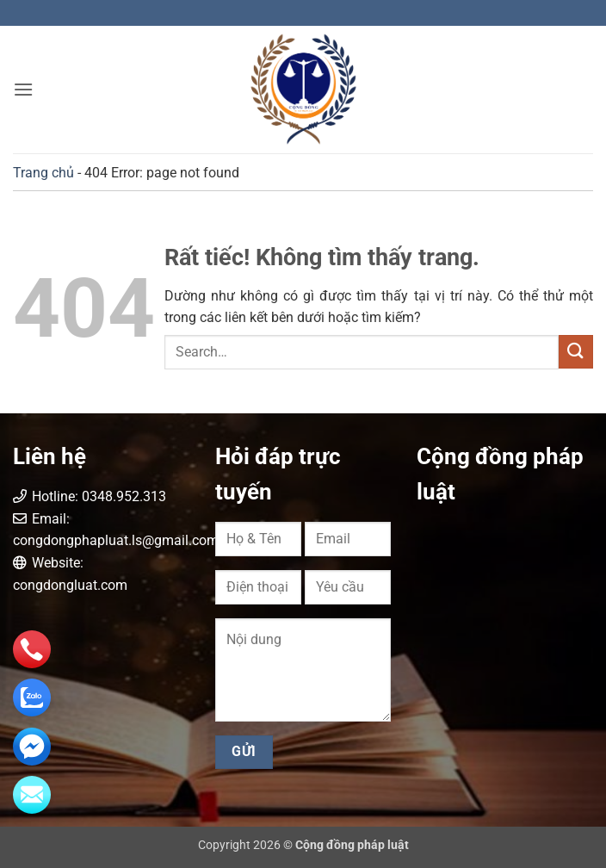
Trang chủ (43, 173)
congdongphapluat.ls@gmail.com (116, 540)
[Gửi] (576, 352)
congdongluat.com (70, 585)
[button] (23, 89)
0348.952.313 (124, 496)
